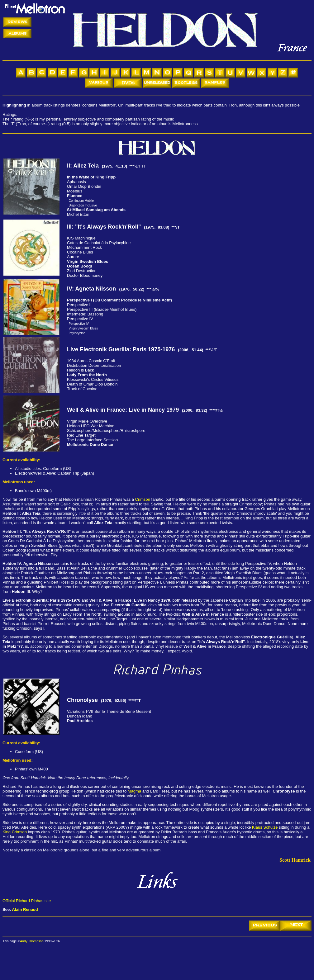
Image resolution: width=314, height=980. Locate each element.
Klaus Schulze (265, 827)
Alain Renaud (25, 909)
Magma (134, 791)
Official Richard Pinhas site (27, 901)
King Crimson (15, 832)
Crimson (143, 499)
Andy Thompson (32, 941)
